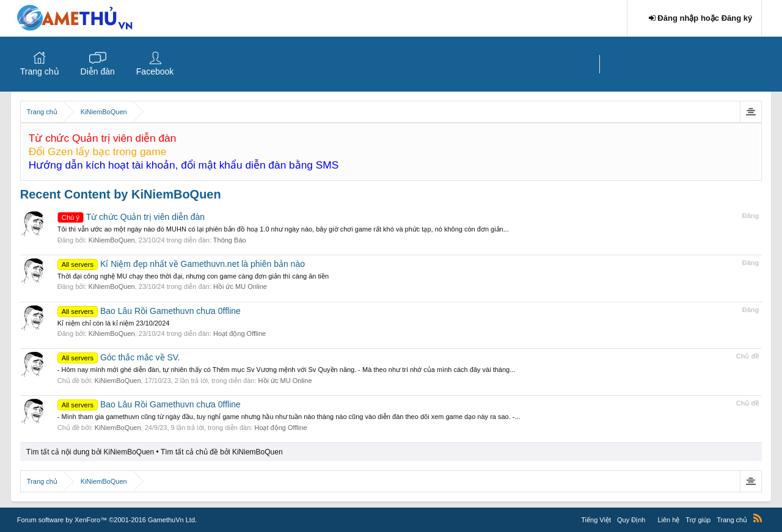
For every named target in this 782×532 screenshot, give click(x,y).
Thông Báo (230, 240)
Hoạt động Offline (239, 333)
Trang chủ (40, 71)
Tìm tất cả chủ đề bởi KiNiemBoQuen (222, 452)
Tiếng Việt (596, 520)
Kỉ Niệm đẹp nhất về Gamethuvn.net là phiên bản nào (181, 264)
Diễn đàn (98, 71)
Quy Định (631, 520)
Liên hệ (668, 520)
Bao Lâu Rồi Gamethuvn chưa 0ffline (149, 311)
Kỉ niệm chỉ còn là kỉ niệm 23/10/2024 (114, 323)
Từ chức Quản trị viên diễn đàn (131, 217)
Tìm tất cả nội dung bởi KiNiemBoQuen (90, 452)
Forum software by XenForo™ (107, 520)
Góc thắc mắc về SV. (119, 357)
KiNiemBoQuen (112, 240)
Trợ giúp (698, 520)
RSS (758, 518)
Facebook (155, 71)
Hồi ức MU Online (240, 286)
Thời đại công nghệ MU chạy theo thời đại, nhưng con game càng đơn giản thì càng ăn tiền (193, 276)
